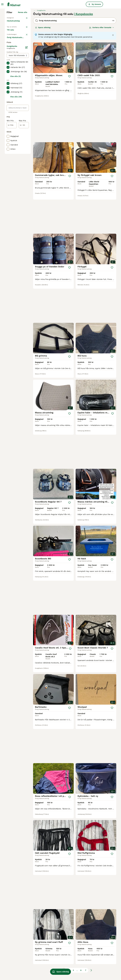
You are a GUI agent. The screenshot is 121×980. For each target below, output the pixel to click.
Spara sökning (43, 71)
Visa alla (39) (16, 190)
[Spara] (69, 120)
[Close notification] (113, 79)
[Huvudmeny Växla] (2, 4)
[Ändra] (26, 140)
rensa (25, 83)
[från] (12, 218)
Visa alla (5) (15, 169)
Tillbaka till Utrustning (17, 61)
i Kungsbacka (83, 58)
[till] (24, 218)
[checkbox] (8, 95)
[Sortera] (102, 71)
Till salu (12, 76)
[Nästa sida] (91, 909)
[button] (53, 101)
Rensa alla (23, 56)
